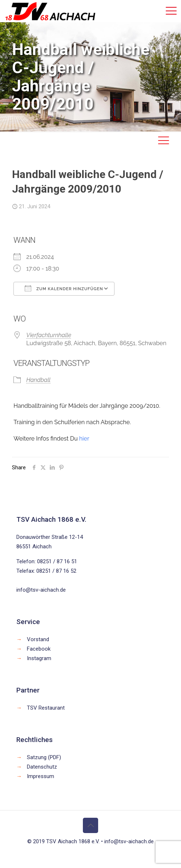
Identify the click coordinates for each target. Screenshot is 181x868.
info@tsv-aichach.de (41, 590)
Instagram (39, 658)
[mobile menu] (171, 11)
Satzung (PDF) (44, 757)
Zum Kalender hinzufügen (64, 288)
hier (84, 439)
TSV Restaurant (46, 708)
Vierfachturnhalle (49, 335)
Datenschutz (42, 767)
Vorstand (38, 639)
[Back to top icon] (90, 825)
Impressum (41, 776)
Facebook (39, 649)
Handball (38, 380)
